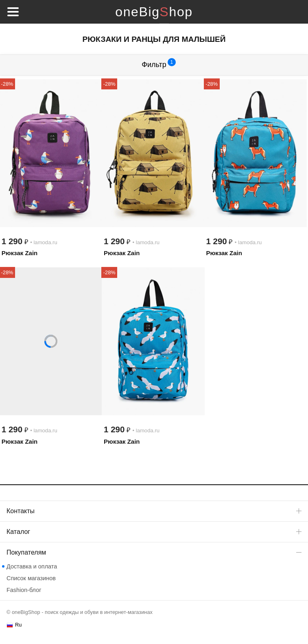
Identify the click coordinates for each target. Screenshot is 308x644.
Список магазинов (31, 578)
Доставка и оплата (32, 566)
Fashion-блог (24, 590)
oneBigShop (154, 12)
